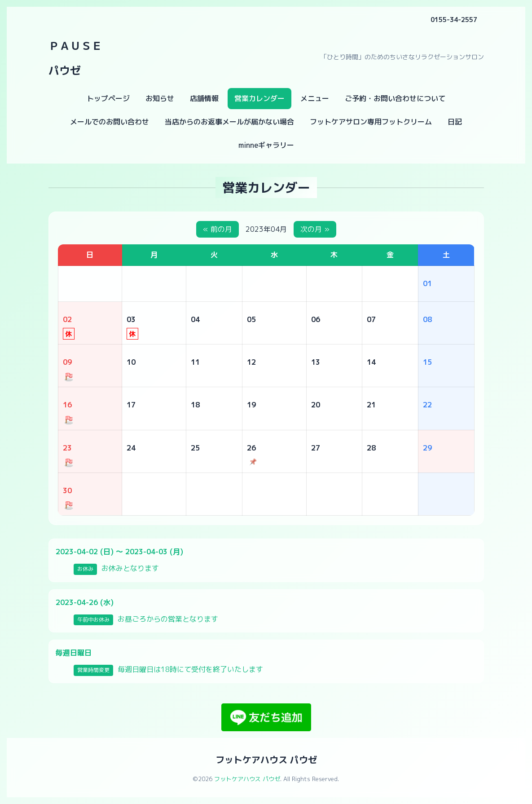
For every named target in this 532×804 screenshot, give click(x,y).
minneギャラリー (266, 145)
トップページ (108, 98)
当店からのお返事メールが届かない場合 (229, 122)
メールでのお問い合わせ (110, 122)
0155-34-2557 (454, 20)
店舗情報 (204, 98)
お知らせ (160, 98)
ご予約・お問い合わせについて (395, 98)
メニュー (315, 98)
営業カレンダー (259, 98)
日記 (455, 122)
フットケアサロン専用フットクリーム (371, 122)
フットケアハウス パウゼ (266, 760)
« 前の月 (218, 229)
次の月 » (315, 229)
